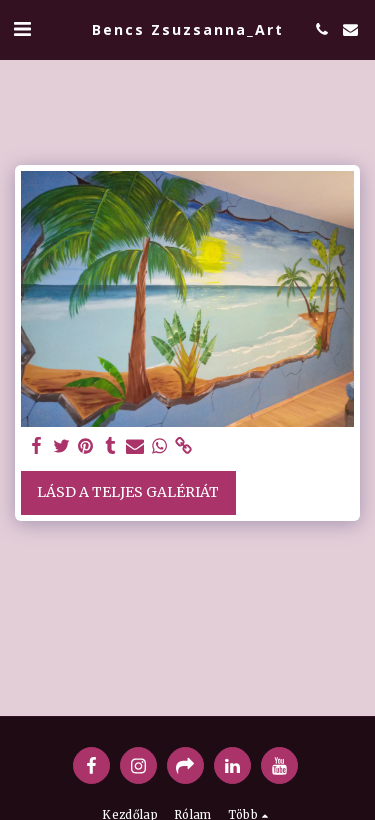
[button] (22, 28)
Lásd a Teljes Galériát (128, 492)
